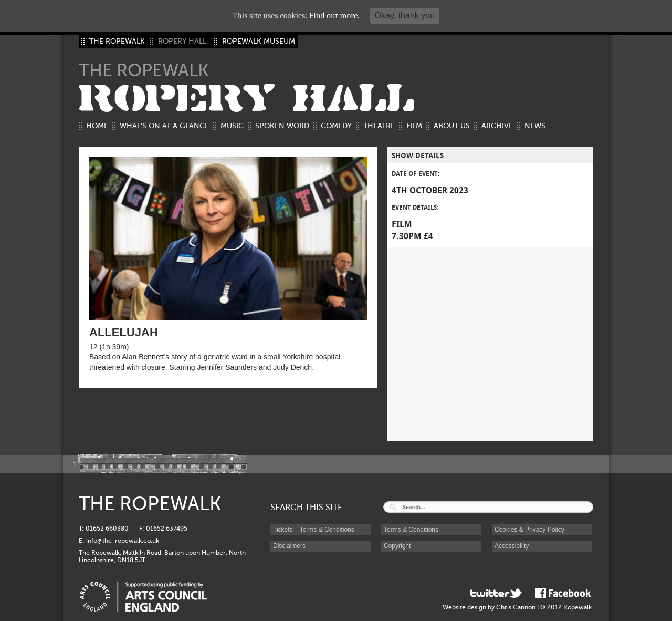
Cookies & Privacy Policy (529, 530)
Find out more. (334, 16)
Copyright (397, 546)
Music (232, 126)
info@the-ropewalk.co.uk (123, 541)
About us (452, 126)
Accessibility (512, 546)
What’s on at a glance (164, 126)
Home (97, 126)
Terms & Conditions (411, 530)
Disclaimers (289, 546)
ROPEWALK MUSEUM (259, 41)
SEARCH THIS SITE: (308, 508)
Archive (497, 126)
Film (414, 126)
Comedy (336, 126)
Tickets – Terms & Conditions (314, 530)
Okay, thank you (405, 15)
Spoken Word (282, 126)
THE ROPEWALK (117, 41)
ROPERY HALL (247, 99)
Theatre (379, 126)
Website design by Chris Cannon (489, 607)
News (535, 126)
